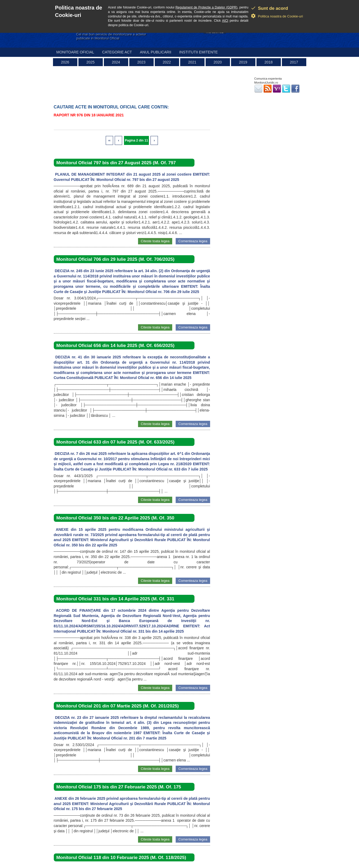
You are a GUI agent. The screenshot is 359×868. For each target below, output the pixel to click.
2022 (167, 62)
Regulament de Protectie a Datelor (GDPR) (206, 7)
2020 (218, 62)
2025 (90, 62)
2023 (141, 62)
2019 (243, 62)
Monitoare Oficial (75, 52)
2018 (269, 62)
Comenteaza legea (193, 241)
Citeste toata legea (155, 241)
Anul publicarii (156, 52)
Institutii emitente (198, 52)
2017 (294, 62)
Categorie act (117, 52)
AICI (225, 21)
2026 (65, 62)
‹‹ (109, 140)
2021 (192, 62)
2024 (116, 62)
